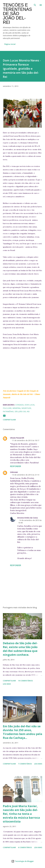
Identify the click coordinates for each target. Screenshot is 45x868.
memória (16, 408)
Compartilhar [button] (9, 420)
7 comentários (25, 764)
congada (19, 405)
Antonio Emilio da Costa (27, 518)
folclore (7, 408)
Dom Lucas (30, 405)
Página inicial (10, 44)
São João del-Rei (22, 411)
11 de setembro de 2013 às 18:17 (26, 440)
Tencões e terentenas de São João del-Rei (17, 14)
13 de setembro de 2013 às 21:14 (26, 475)
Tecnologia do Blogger (23, 861)
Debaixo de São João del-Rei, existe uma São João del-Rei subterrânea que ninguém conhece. (20, 649)
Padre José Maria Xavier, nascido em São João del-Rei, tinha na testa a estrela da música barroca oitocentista (21, 814)
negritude (26, 408)
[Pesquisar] (35, 4)
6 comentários (25, 847)
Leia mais (7, 684)
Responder (16, 466)
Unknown (14, 472)
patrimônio (8, 411)
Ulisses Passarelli (17, 438)
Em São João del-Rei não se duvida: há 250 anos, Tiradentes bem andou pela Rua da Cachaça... (22, 732)
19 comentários (25, 681)
